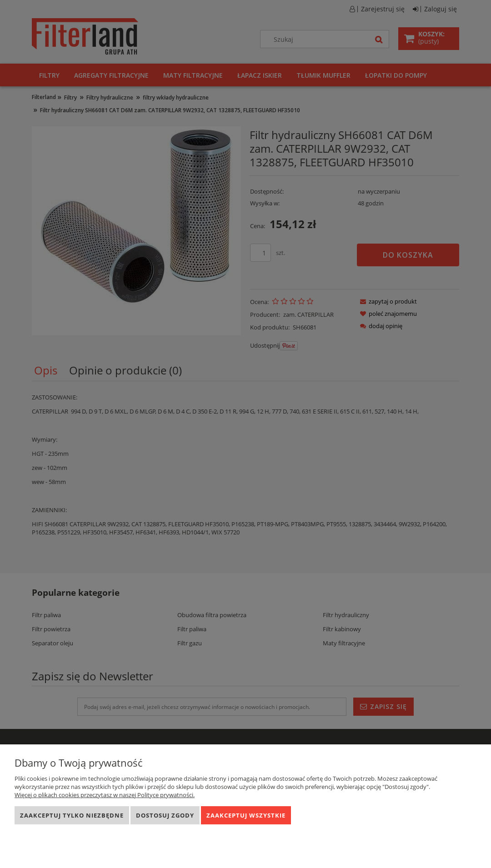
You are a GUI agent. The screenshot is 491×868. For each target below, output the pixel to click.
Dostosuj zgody (165, 815)
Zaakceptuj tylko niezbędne (72, 815)
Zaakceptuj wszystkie (246, 815)
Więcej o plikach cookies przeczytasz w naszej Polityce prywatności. (105, 795)
